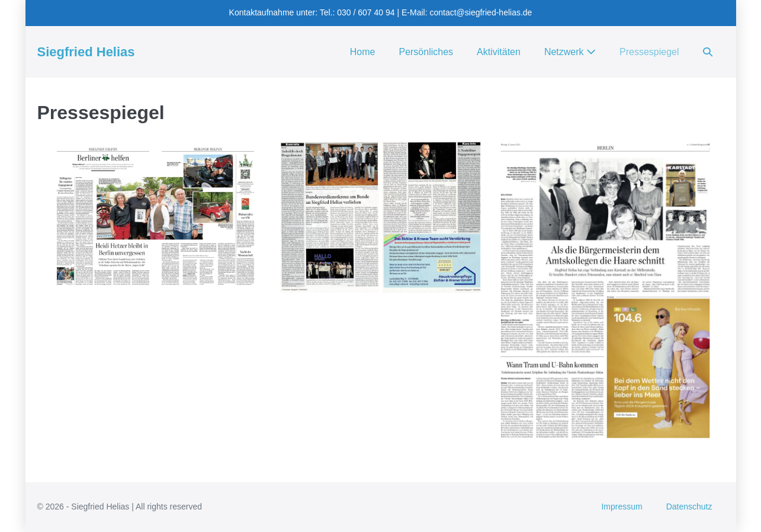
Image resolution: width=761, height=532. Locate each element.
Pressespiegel (649, 52)
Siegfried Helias (86, 52)
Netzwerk (570, 52)
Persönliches (426, 52)
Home (363, 52)
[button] (708, 52)
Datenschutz (689, 507)
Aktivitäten (499, 52)
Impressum (622, 507)
